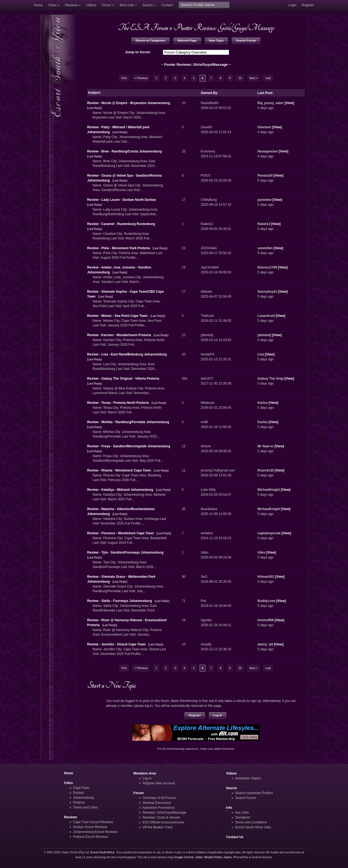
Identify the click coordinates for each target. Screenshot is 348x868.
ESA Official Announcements (163, 822)
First (124, 78)
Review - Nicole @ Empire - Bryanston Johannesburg (129, 103)
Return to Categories (150, 40)
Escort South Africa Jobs (253, 827)
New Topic (216, 40)
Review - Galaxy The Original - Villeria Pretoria (123, 379)
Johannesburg (84, 798)
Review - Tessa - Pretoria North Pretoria (118, 403)
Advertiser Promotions (159, 808)
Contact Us (235, 837)
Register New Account (159, 783)
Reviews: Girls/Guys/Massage (164, 813)
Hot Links (242, 813)
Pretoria (79, 803)
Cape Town (81, 788)
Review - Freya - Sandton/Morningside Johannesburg (129, 446)
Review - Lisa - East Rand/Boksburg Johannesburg (127, 354)
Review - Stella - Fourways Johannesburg (120, 601)
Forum (106, 5)
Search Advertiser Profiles (254, 793)
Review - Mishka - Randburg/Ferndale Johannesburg (128, 422)
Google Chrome (184, 857)
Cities (52, 5)
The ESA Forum (143, 27)
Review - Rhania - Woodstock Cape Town (119, 470)
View (289, 103)
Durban (79, 793)
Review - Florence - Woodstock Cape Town (121, 533)
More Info (127, 5)
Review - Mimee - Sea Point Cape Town (118, 316)
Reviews (71, 5)
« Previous (141, 78)
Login (292, 5)
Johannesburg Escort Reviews (95, 832)
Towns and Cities (85, 807)
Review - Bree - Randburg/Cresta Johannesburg (125, 151)
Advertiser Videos (248, 778)
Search (148, 5)
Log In (218, 715)
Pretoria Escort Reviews (91, 837)
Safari (199, 857)
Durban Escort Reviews (90, 827)
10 (240, 78)
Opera (228, 857)
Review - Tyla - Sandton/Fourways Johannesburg (125, 552)
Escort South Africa (102, 852)
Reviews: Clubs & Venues (161, 817)
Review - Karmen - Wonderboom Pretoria (119, 335)
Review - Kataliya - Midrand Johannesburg (120, 490)
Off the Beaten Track (158, 827)
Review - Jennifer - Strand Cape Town (116, 644)
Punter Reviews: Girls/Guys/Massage (224, 27)
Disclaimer (243, 817)
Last (268, 78)
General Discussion (157, 803)
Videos (91, 5)
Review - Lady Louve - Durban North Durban (122, 200)
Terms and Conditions (251, 822)
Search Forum (246, 40)
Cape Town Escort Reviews (93, 822)
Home (38, 5)
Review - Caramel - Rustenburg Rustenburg (121, 224)
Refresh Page (187, 40)
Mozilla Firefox (213, 857)
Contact (167, 5)
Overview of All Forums (159, 798)
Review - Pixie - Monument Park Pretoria (119, 248)
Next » (254, 78)
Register (308, 5)
